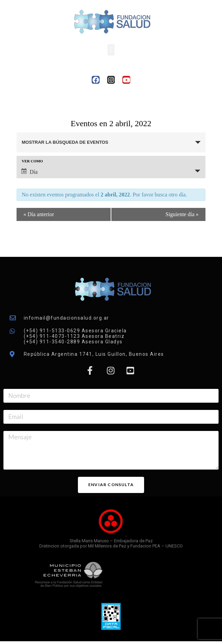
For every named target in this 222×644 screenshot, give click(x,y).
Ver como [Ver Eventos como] (32, 161)
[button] (111, 50)
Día (29, 172)
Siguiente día (182, 214)
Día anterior (39, 214)
